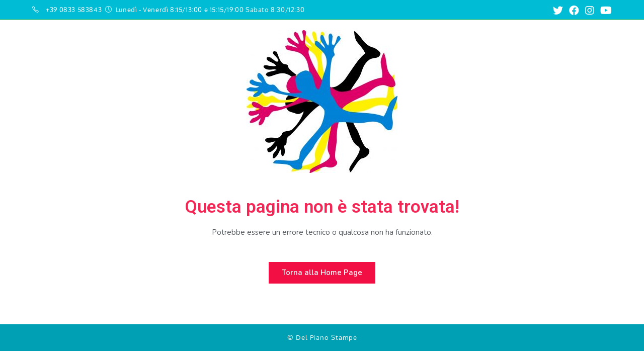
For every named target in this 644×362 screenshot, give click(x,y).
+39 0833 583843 (74, 10)
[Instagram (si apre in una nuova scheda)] (590, 10)
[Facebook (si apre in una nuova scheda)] (574, 10)
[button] (322, 273)
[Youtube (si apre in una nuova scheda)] (605, 10)
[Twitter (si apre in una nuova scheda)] (558, 10)
